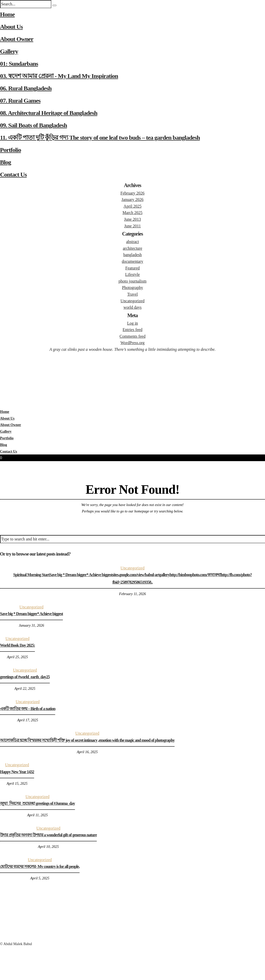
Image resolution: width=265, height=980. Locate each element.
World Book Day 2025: (17, 645)
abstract (132, 242)
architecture (132, 248)
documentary (132, 261)
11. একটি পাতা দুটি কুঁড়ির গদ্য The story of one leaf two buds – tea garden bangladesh (100, 138)
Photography (132, 288)
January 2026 (132, 200)
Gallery (9, 51)
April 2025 (132, 206)
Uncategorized (132, 301)
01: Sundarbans (19, 64)
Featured (132, 268)
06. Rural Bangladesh (26, 88)
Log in (132, 323)
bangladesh (132, 255)
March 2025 (132, 213)
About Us (11, 27)
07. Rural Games (20, 101)
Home (7, 14)
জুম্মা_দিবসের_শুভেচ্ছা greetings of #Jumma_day (37, 803)
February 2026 (132, 193)
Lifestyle (133, 274)
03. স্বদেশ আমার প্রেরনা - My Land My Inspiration (59, 76)
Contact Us (13, 174)
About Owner (17, 39)
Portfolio (11, 150)
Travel (132, 294)
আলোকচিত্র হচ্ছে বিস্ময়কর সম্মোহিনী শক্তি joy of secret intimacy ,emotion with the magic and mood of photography (87, 740)
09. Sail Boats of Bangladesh (34, 125)
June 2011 (133, 226)
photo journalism (133, 281)
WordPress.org (132, 343)
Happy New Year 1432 (17, 772)
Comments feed (133, 336)
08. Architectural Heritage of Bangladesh (49, 113)
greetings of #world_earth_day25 (25, 677)
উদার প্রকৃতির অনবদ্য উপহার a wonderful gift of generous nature (48, 835)
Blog (6, 162)
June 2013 (132, 219)
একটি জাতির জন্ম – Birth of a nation (28, 709)
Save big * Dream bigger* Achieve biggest (31, 614)
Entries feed (133, 330)
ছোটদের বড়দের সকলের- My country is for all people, (40, 866)
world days (133, 307)
